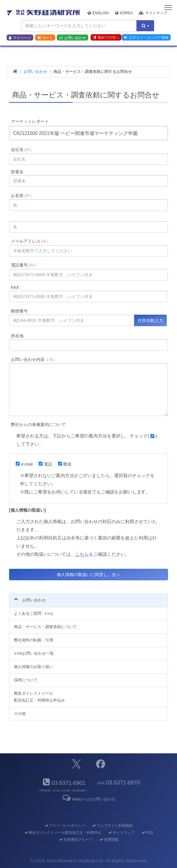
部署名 (17, 172)
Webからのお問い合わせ (88, 799)
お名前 (22, 195)
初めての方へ (106, 38)
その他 (20, 714)
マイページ (20, 38)
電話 (45, 464)
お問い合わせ (73, 38)
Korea (124, 13)
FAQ (147, 833)
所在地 (17, 336)
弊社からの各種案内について (38, 424)
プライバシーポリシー (64, 826)
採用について (26, 680)
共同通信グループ (75, 840)
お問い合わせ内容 (34, 359)
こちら (82, 554)
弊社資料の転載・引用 (34, 640)
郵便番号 (19, 311)
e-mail (24, 464)
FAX (15, 287)
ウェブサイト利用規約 (112, 826)
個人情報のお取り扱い (34, 667)
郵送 (65, 464)
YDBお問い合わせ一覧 (34, 653)
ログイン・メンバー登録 (146, 38)
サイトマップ (153, 13)
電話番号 (24, 265)
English (98, 13)
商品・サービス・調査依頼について (45, 627)
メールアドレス (31, 241)
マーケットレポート (30, 121)
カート (45, 38)
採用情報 (109, 840)
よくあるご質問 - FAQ (33, 613)
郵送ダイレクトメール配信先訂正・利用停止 (62, 833)
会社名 (22, 149)
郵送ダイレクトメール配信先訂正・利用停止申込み (39, 697)
